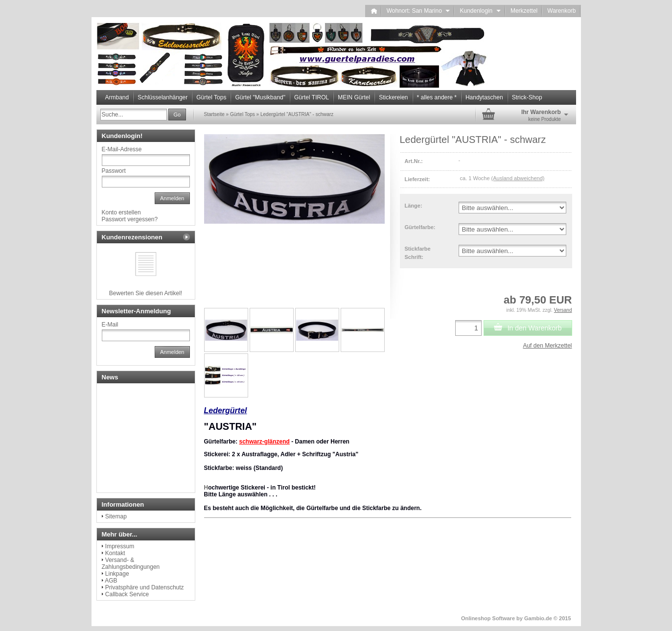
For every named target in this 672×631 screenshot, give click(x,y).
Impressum (120, 546)
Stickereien (393, 97)
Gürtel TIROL (312, 97)
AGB (111, 581)
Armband (117, 97)
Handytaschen (484, 97)
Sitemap (116, 516)
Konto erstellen (121, 212)
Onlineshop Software (488, 618)
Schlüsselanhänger (162, 97)
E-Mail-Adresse (122, 149)
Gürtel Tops (211, 97)
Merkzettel (524, 11)
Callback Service (127, 594)
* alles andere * (437, 97)
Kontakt (115, 553)
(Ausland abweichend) (518, 178)
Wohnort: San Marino (418, 11)
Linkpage (117, 574)
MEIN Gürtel (354, 97)
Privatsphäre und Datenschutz (145, 587)
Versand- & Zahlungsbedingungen (131, 563)
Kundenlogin (480, 11)
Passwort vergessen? (130, 219)
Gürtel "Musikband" (260, 97)
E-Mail (110, 325)
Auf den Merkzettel (547, 346)
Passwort (114, 171)
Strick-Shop (527, 97)
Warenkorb (561, 11)
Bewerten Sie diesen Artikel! (146, 293)
